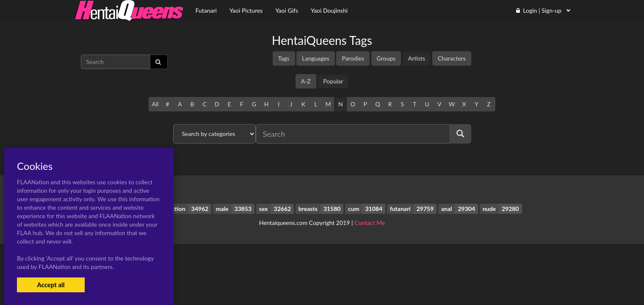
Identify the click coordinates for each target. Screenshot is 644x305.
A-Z (306, 81)
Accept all (51, 285)
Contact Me (370, 223)
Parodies (353, 58)
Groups (386, 58)
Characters (452, 58)
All (155, 104)
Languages (316, 58)
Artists (417, 58)
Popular (333, 81)
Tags (284, 58)
